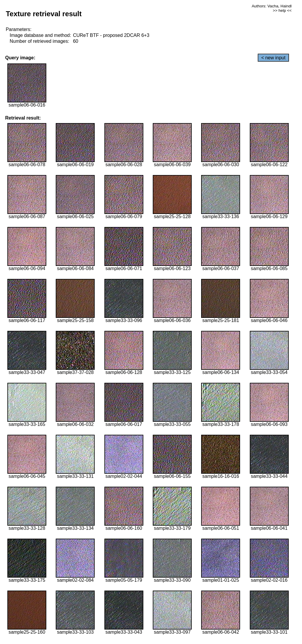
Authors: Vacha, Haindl (271, 6)
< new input (273, 58)
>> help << (282, 10)
